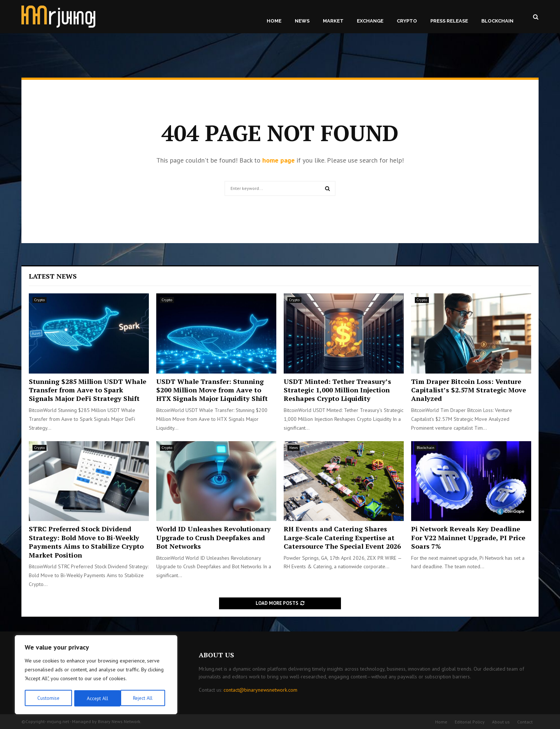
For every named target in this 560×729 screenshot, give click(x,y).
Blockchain (497, 21)
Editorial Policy (470, 722)
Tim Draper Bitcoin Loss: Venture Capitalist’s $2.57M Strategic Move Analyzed (469, 390)
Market (333, 21)
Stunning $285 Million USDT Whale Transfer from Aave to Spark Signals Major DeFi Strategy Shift (88, 390)
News (302, 21)
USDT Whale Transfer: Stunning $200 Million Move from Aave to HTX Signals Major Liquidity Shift (212, 390)
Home (274, 21)
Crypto (407, 21)
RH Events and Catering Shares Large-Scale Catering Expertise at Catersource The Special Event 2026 (342, 537)
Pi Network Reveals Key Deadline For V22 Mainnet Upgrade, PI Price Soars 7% (468, 537)
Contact (525, 722)
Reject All (96, 698)
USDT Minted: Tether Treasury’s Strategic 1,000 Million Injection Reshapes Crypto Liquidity (337, 390)
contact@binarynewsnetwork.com (260, 690)
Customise (48, 698)
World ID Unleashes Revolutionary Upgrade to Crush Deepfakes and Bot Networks (214, 537)
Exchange (370, 21)
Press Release (449, 21)
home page (279, 160)
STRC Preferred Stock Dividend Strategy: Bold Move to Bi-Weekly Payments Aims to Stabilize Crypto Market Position (86, 542)
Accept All (144, 698)
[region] (96, 675)
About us (501, 722)
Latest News (53, 276)
